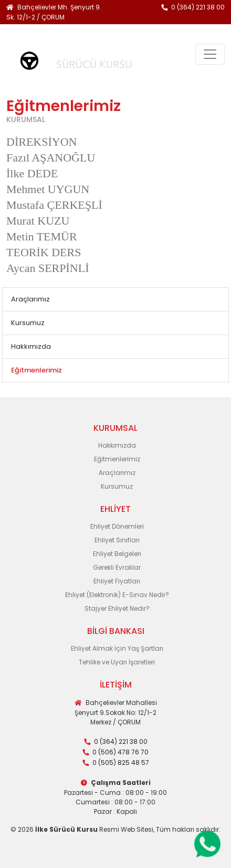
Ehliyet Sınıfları (117, 540)
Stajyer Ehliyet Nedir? (117, 608)
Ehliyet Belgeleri (117, 554)
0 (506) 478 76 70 (120, 752)
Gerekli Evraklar (117, 567)
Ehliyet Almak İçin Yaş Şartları (117, 648)
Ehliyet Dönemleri (117, 526)
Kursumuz (28, 323)
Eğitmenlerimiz (117, 459)
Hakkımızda (31, 346)
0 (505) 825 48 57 (121, 763)
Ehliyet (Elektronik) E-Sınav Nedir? (117, 595)
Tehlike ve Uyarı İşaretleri (117, 662)
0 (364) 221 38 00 (198, 7)
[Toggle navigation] (210, 54)
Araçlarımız (30, 299)
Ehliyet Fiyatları (117, 581)
